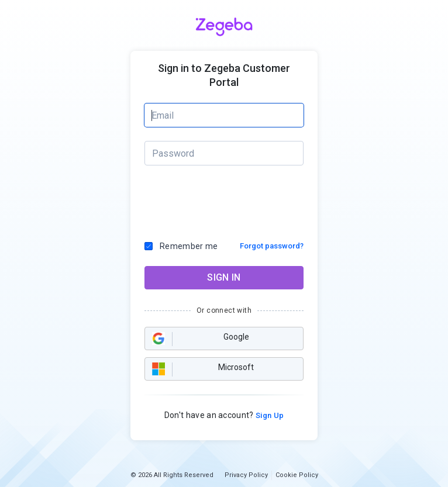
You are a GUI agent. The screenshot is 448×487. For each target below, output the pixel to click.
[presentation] (225, 200)
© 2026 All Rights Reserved (172, 475)
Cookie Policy (297, 475)
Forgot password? (272, 246)
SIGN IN (224, 277)
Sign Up (269, 415)
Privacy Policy (246, 475)
